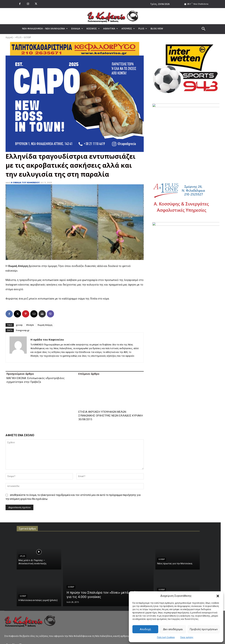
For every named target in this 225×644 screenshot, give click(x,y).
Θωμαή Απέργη (45, 325)
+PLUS (18, 37)
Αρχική (9, 37)
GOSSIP (27, 37)
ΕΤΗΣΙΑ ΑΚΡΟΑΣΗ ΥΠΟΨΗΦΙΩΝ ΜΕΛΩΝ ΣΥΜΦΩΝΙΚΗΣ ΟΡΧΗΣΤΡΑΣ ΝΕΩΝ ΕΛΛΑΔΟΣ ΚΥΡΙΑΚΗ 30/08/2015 (111, 393)
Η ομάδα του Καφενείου (25, 182)
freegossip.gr (23, 330)
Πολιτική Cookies (166, 637)
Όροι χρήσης (187, 637)
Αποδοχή (145, 629)
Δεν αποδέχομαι (173, 629)
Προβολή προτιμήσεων (204, 629)
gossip (19, 325)
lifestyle (30, 325)
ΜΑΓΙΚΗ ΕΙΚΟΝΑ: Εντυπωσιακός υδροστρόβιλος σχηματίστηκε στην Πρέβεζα (36, 380)
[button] (218, 596)
